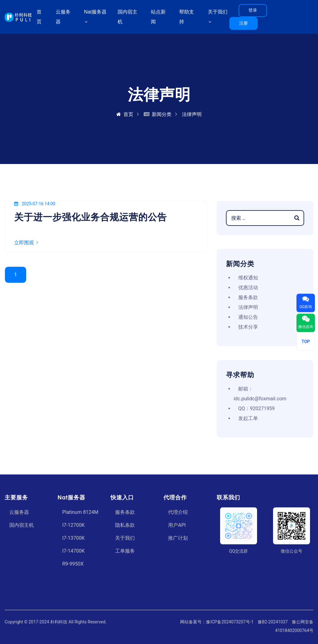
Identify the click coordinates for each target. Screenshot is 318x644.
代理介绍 (178, 512)
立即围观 (26, 243)
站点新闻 (158, 17)
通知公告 (248, 317)
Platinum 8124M (80, 512)
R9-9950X (73, 564)
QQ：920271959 (257, 408)
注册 (244, 23)
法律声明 (248, 307)
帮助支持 (187, 17)
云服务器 (63, 17)
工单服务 (125, 551)
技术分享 (248, 327)
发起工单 (248, 418)
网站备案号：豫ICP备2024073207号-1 (217, 622)
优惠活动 (248, 288)
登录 (253, 10)
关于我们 (125, 538)
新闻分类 (158, 114)
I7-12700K (73, 525)
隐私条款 (125, 525)
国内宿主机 (127, 17)
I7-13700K (73, 538)
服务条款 (248, 297)
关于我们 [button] (218, 12)
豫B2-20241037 (273, 622)
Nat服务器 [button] (95, 12)
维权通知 (248, 278)
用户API (177, 525)
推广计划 (178, 538)
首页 (39, 17)
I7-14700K (73, 551)
